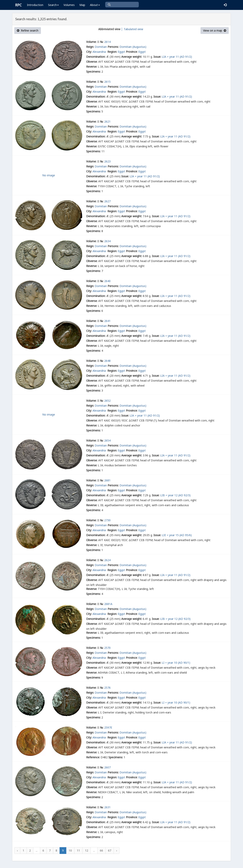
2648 (107, 361)
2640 (107, 281)
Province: (132, 52)
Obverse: (92, 62)
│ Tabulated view (132, 29)
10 (70, 850)
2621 (107, 121)
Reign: (90, 47)
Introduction (35, 5)
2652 (107, 401)
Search (53, 5)
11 (78, 850)
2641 (107, 321)
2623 (107, 161)
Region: (112, 52)
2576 (107, 688)
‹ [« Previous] (17, 850)
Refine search (28, 30)
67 (110, 850)
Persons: (113, 47)
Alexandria (100, 52)
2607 (107, 767)
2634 (107, 241)
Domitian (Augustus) (133, 47)
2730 (107, 520)
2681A (108, 604)
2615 (107, 82)
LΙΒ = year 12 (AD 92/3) (175, 495)
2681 (107, 480)
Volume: (91, 42)
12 (87, 850)
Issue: (157, 57)
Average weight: (132, 57)
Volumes (69, 5)
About (95, 5)
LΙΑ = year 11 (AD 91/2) (177, 57)
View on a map (215, 30)
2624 (107, 560)
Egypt (121, 52)
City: (89, 52)
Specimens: (93, 72)
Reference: (93, 757)
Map (82, 5)
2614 (107, 42)
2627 (107, 201)
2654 (107, 440)
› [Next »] (117, 850)
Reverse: (92, 67)
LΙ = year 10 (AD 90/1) (176, 663)
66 (101, 850)
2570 (107, 648)
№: (102, 42)
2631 (107, 807)
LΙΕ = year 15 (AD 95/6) (177, 535)
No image (49, 175)
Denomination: (96, 57)
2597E (108, 727)
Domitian (101, 47)
